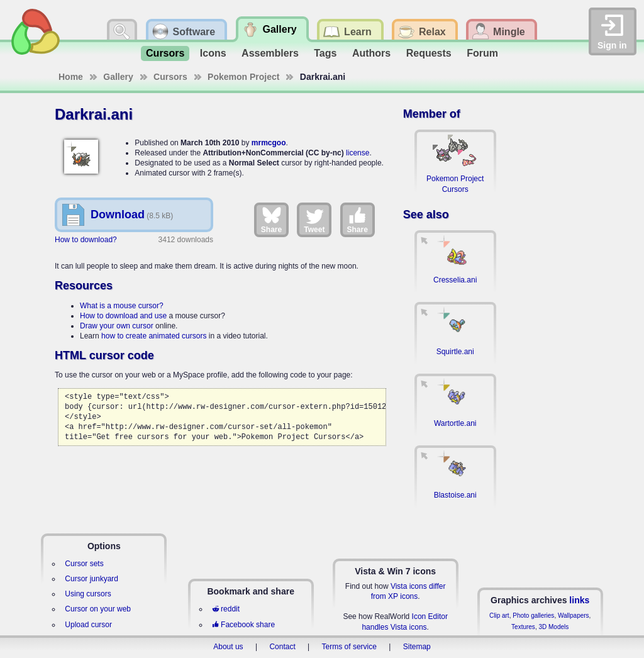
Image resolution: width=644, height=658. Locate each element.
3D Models (553, 627)
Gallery (118, 77)
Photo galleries (533, 616)
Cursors (165, 53)
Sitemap (417, 647)
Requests (429, 53)
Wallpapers (574, 616)
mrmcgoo (269, 143)
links (579, 600)
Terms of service (349, 647)
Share (271, 220)
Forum (482, 53)
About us (228, 647)
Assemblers (270, 53)
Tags (325, 53)
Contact (282, 647)
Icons (213, 53)
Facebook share (243, 625)
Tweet (314, 220)
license (358, 153)
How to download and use (123, 316)
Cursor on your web (98, 609)
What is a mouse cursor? (122, 306)
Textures (523, 627)
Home (71, 77)
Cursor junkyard (92, 579)
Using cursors (88, 594)
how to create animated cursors (154, 336)
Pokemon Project (243, 77)
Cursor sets (84, 564)
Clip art (499, 616)
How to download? (86, 240)
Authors (371, 53)
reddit (226, 609)
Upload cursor (88, 625)
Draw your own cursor (117, 326)
